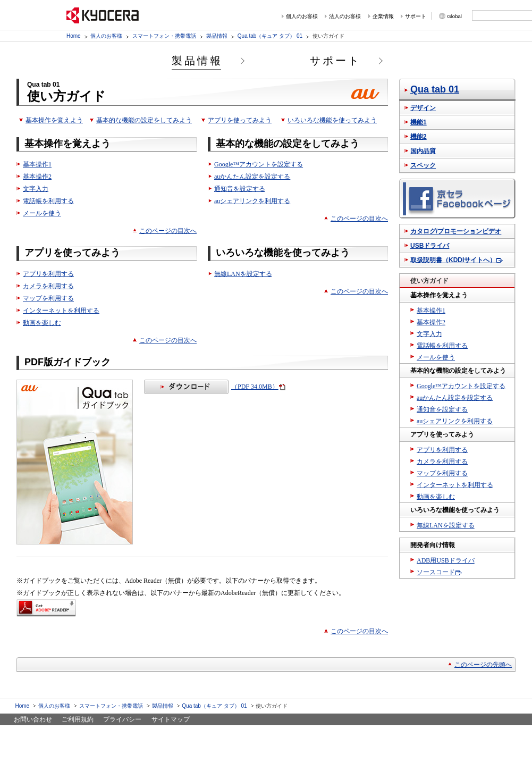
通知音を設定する (240, 189)
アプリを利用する (48, 274)
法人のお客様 (345, 16)
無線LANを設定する (243, 274)
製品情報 (217, 36)
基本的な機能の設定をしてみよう (144, 120)
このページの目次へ (168, 231)
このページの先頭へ (483, 665)
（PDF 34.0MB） (211, 387)
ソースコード (436, 572)
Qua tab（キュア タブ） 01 (270, 36)
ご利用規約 (78, 719)
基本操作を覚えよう (54, 120)
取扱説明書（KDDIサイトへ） (453, 260)
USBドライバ (430, 246)
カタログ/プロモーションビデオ (456, 231)
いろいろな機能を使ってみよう (332, 120)
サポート (416, 16)
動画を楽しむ (42, 323)
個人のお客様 (302, 16)
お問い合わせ (33, 719)
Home (74, 36)
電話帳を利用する (48, 201)
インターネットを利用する (61, 311)
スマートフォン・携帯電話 (164, 36)
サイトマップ (171, 719)
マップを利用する (48, 298)
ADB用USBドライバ (446, 560)
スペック (423, 165)
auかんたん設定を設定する (252, 177)
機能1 (419, 122)
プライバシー (122, 719)
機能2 (419, 137)
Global (454, 16)
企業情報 (383, 16)
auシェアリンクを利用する (252, 201)
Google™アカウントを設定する (259, 164)
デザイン (423, 108)
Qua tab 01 (435, 89)
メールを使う (42, 213)
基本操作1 (37, 164)
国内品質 (423, 151)
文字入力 (36, 189)
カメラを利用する (48, 286)
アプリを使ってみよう (240, 120)
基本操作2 (37, 177)
